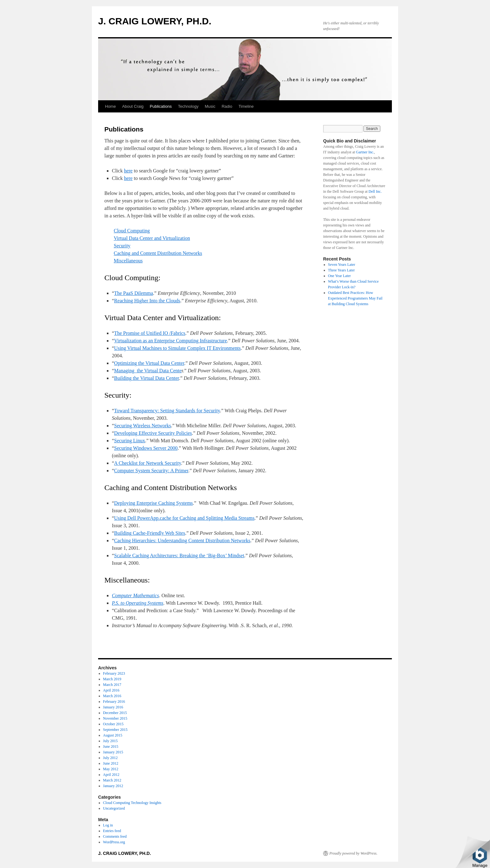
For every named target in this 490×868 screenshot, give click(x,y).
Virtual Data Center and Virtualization (152, 238)
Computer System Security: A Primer (151, 471)
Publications (161, 106)
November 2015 (115, 718)
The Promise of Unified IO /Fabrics (150, 333)
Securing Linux (130, 441)
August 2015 (113, 735)
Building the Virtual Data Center (147, 378)
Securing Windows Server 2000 (146, 448)
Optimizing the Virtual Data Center (149, 363)
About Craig (133, 106)
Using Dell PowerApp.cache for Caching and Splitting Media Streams (184, 518)
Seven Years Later (342, 265)
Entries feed (112, 831)
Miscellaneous (128, 261)
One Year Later (340, 276)
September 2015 (115, 730)
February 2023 (114, 673)
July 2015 (110, 741)
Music (210, 106)
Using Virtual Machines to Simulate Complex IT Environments (177, 348)
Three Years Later (342, 270)
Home (110, 106)
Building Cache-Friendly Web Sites (150, 533)
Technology (188, 106)
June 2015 (111, 746)
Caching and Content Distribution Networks (158, 253)
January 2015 (113, 752)
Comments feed (115, 836)
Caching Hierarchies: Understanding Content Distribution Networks (182, 541)
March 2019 (112, 679)
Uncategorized (114, 808)
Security (122, 246)
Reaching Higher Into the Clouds (147, 301)
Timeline (246, 106)
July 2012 (110, 758)
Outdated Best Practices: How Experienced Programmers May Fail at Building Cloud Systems (355, 298)
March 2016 (112, 696)
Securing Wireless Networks (142, 426)
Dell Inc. (375, 191)
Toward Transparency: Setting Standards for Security (167, 411)
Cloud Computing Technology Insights (132, 803)
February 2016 (114, 702)
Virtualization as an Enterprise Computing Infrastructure (170, 341)
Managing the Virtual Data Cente (148, 371)
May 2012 (111, 769)
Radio (227, 106)
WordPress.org (114, 842)
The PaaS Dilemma (133, 293)
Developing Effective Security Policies (153, 433)
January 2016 (113, 707)
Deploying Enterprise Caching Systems (153, 503)
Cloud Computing (132, 231)
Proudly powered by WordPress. (353, 853)
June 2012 (111, 763)
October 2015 (113, 724)
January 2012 (113, 786)
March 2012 (112, 780)
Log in (108, 825)
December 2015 (115, 713)
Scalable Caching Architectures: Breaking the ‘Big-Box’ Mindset (179, 556)
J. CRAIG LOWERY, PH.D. (155, 21)
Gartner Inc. (365, 152)
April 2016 (111, 690)
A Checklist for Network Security (147, 463)
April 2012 (111, 775)
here (128, 171)
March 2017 (112, 685)
